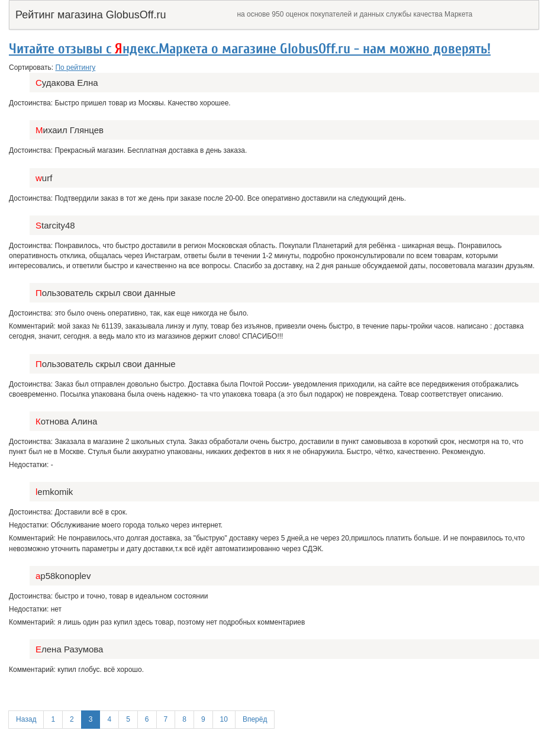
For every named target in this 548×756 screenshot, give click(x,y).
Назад (26, 719)
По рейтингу (75, 67)
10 (224, 719)
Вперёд (255, 719)
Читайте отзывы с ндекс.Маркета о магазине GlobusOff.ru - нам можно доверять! (250, 49)
